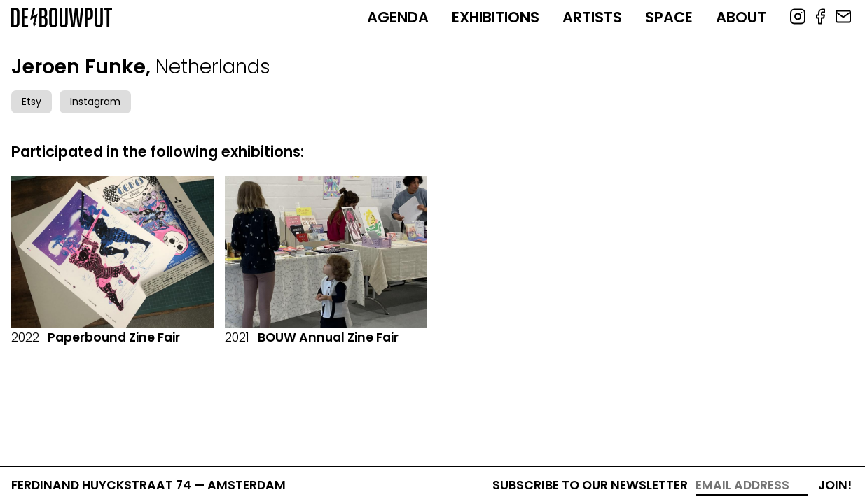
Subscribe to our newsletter (590, 485)
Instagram (95, 101)
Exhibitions (496, 17)
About (741, 17)
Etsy (32, 101)
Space (669, 17)
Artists (592, 17)
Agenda (398, 17)
